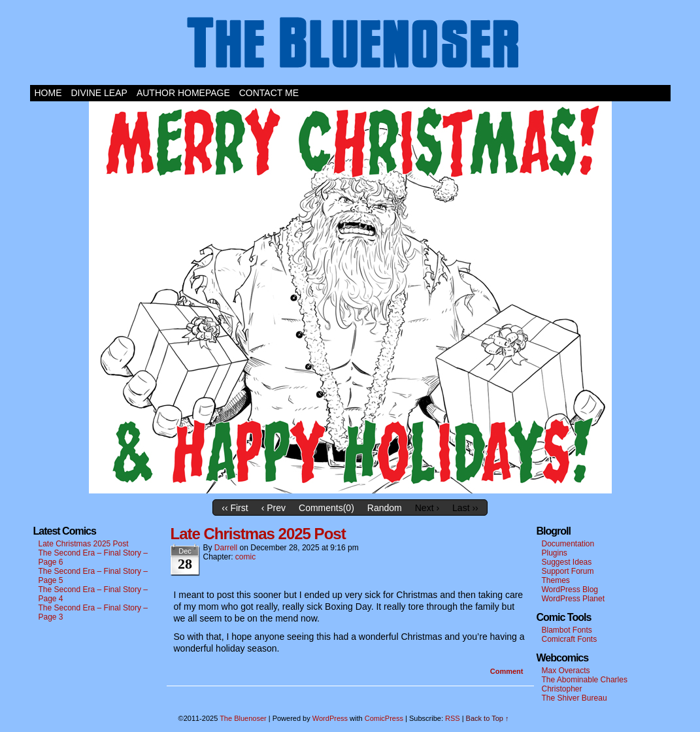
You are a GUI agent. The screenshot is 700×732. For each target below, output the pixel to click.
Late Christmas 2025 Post (84, 544)
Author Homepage (183, 93)
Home (48, 93)
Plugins (555, 553)
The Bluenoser (350, 46)
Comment (507, 671)
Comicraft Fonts (570, 639)
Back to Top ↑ (488, 718)
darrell (226, 548)
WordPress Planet (574, 599)
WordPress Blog (570, 590)
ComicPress (384, 718)
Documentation (568, 544)
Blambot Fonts (567, 630)
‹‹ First (235, 508)
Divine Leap (99, 93)
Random (385, 508)
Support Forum (568, 571)
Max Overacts (566, 671)
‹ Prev (274, 508)
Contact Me (269, 93)
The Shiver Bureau (575, 698)
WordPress (330, 718)
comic (245, 557)
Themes (556, 580)
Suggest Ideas (567, 562)
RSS (453, 718)
